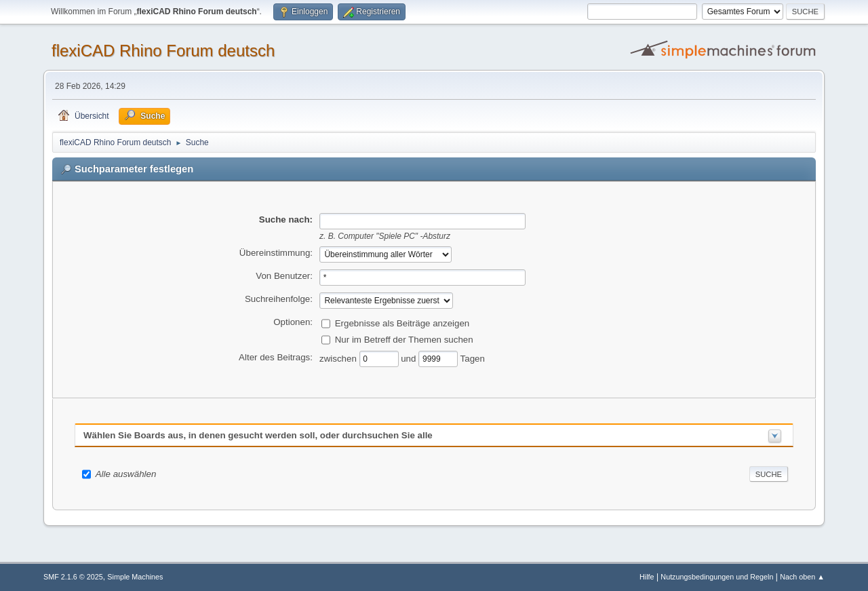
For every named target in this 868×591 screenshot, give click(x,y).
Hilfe (647, 577)
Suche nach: (286, 220)
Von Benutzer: (284, 276)
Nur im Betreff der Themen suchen (404, 339)
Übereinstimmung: (276, 253)
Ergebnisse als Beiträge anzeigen (402, 323)
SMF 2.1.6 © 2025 (73, 577)
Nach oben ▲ (802, 577)
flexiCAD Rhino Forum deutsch (163, 51)
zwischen (339, 358)
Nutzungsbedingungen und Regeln (717, 577)
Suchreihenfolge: (279, 299)
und (410, 358)
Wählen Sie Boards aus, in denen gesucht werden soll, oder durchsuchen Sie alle (258, 435)
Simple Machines (135, 577)
